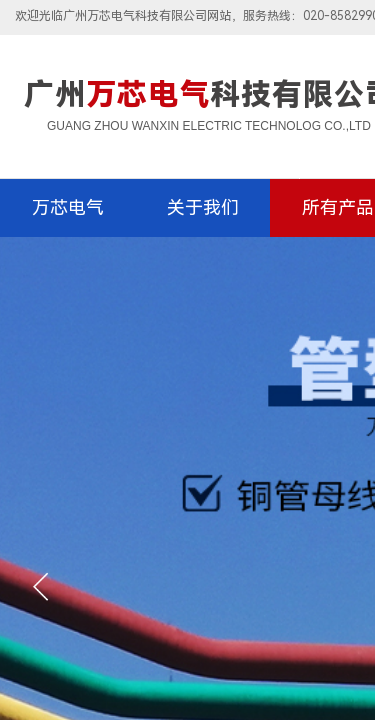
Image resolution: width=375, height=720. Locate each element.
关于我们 (203, 207)
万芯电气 (68, 207)
